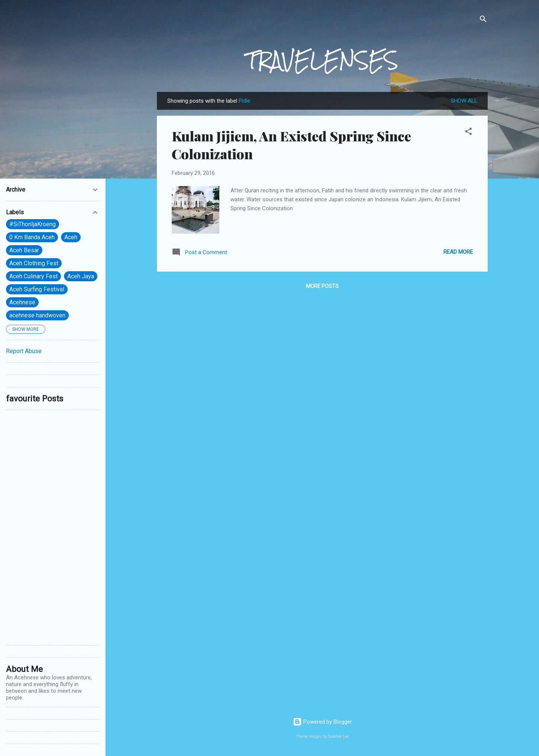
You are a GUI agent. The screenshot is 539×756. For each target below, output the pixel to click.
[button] (468, 133)
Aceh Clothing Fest (34, 263)
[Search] (483, 20)
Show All (464, 101)
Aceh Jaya (81, 276)
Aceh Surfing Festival (37, 289)
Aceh (71, 237)
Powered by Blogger (322, 722)
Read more (458, 252)
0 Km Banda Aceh (32, 237)
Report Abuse (24, 351)
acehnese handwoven (37, 315)
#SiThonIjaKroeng (33, 224)
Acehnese (22, 302)
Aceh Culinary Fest (33, 276)
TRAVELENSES (322, 60)
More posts (322, 286)
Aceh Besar (24, 250)
